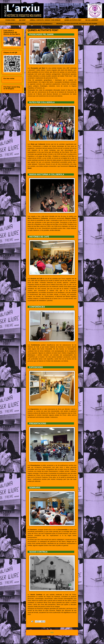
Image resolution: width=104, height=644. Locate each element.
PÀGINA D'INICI (10, 20)
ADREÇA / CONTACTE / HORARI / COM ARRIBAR (45, 20)
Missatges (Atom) (57, 638)
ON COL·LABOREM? (92, 20)
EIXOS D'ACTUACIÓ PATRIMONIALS (41, 24)
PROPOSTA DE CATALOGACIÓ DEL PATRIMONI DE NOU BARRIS (77, 24)
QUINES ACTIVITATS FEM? (73, 20)
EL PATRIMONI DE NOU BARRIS (15, 24)
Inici (52, 633)
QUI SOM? (22, 20)
